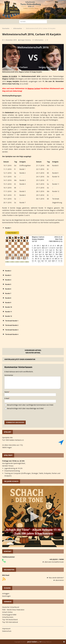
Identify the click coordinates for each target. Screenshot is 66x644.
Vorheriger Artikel (33, 350)
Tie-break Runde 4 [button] (10, 334)
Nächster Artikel (33, 353)
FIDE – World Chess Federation (13, 610)
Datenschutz (7, 631)
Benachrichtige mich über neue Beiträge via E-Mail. (25, 408)
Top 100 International (10, 622)
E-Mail (7, 398)
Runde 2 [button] (7, 271)
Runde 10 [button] (7, 307)
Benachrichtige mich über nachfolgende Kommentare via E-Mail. (30, 405)
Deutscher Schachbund (11, 607)
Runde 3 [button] (7, 275)
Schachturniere (8, 617)
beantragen (6, 596)
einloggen (6, 593)
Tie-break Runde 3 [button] (10, 330)
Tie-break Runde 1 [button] (10, 321)
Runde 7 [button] (7, 293)
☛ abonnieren (59, 580)
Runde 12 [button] (7, 316)
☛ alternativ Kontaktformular (53, 562)
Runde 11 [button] (7, 312)
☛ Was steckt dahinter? (55, 578)
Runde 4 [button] (7, 280)
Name (7, 392)
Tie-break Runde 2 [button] (10, 325)
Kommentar (9, 375)
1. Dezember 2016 (10, 40)
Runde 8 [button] (7, 298)
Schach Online (7, 612)
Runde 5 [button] (7, 284)
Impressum (6, 629)
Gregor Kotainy (25, 40)
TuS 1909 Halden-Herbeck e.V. (13, 440)
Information (39, 40)
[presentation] (21, 416)
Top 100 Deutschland (10, 620)
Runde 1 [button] (7, 228)
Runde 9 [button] (7, 302)
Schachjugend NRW (9, 615)
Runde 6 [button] (7, 289)
